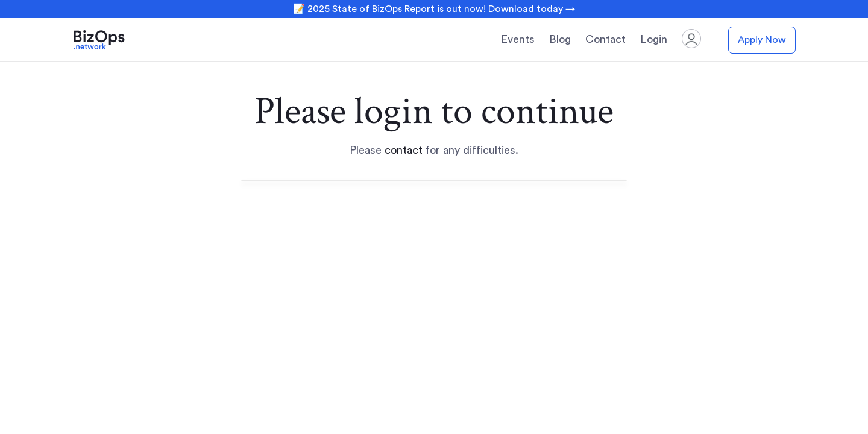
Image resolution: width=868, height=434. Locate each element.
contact (404, 150)
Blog (560, 39)
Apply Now (762, 40)
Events (518, 39)
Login (654, 39)
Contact (605, 39)
